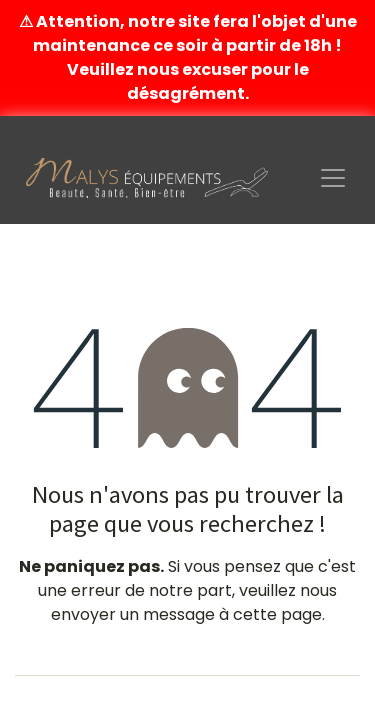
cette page (277, 614)
